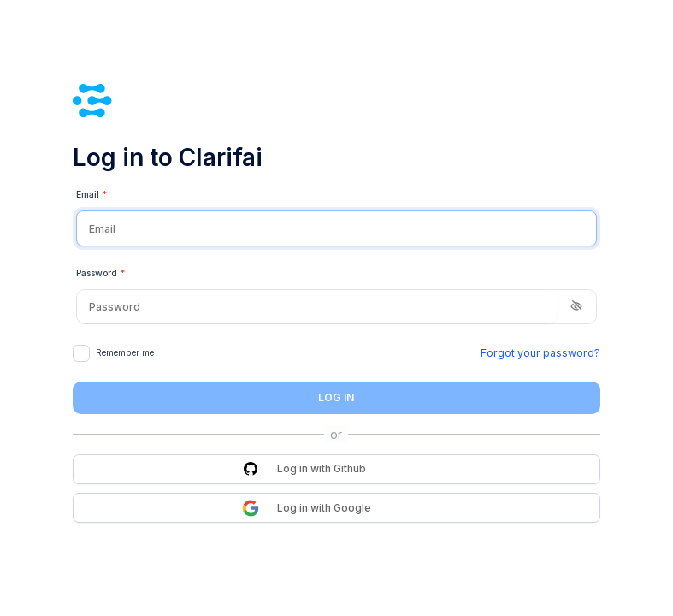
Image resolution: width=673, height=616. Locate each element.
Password (101, 274)
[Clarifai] (336, 101)
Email (92, 195)
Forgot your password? (540, 353)
